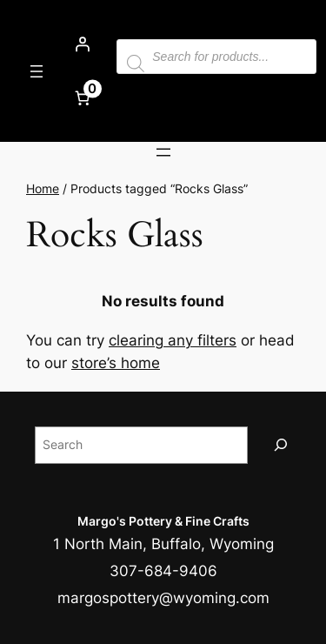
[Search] (281, 445)
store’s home (116, 363)
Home (43, 188)
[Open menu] (37, 71)
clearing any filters (173, 340)
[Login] (82, 44)
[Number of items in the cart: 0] (82, 97)
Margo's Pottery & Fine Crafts (163, 521)
